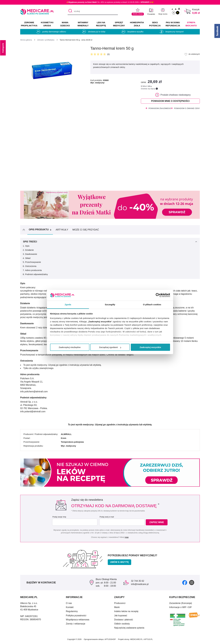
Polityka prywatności (76, 616)
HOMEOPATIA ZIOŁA (137, 24)
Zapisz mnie (157, 523)
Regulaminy (72, 612)
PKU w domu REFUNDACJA (173, 24)
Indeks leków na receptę (126, 612)
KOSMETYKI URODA (47, 24)
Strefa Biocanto (191, 24)
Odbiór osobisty (122, 625)
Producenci (120, 604)
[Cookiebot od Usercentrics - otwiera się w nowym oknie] (158, 295)
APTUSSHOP (110, 640)
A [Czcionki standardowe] (172, 9)
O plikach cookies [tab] (152, 304)
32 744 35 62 (138, 582)
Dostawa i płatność (124, 620)
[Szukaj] (70, 11)
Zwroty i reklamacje (76, 625)
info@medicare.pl (140, 585)
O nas (69, 604)
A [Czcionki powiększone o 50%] (176, 9)
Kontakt (70, 608)
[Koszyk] (187, 11)
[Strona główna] (26, 40)
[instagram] (192, 583)
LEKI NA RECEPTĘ (101, 24)
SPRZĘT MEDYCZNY (119, 24)
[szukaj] (93, 11)
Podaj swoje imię (59, 518)
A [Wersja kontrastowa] (178, 13)
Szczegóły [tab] (110, 304)
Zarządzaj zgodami (110, 347)
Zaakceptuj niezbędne (70, 347)
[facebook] (185, 583)
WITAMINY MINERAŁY (83, 24)
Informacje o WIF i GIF (181, 608)
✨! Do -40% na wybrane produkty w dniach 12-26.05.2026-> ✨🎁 (110, 2)
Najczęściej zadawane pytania (129, 629)
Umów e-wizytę (119, 563)
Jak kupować (121, 616)
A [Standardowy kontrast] (174, 13)
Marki (117, 608)
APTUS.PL (148, 640)
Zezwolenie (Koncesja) (181, 604)
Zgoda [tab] (68, 304)
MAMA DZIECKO (65, 24)
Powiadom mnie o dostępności (170, 101)
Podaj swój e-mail (106, 518)
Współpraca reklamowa (78, 620)
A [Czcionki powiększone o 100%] (179, 9)
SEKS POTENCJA (155, 24)
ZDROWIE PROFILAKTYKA (29, 24)
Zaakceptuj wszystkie (150, 347)
